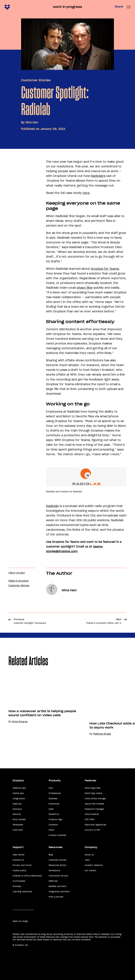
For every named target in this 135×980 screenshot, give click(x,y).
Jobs (87, 860)
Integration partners (59, 892)
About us (89, 855)
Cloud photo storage (95, 799)
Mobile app (18, 793)
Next (104, 621)
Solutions (17, 809)
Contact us (18, 860)
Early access (19, 819)
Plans (51, 830)
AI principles (19, 881)
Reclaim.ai (54, 814)
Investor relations (94, 865)
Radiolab (52, 506)
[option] (47, 713)
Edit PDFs (89, 819)
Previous (30, 621)
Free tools (18, 830)
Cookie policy (20, 870)
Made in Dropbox (19, 581)
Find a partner (56, 897)
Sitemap (17, 886)
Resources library (58, 865)
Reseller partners (57, 886)
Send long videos (93, 793)
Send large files (93, 788)
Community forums (58, 876)
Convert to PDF (92, 830)
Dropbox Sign (56, 819)
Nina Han (32, 122)
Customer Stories (36, 80)
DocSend (53, 825)
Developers (54, 870)
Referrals (53, 881)
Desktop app (19, 788)
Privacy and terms (22, 865)
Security (17, 814)
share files (85, 288)
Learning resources (22, 892)
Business (53, 799)
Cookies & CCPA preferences (27, 876)
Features (17, 804)
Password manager (94, 809)
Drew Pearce (26, 722)
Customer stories (57, 860)
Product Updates (57, 835)
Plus (51, 788)
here (86, 193)
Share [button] (119, 7)
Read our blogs (20, 921)
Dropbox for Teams (105, 269)
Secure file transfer (94, 804)
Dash (51, 809)
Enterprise (54, 804)
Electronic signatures (95, 825)
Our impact (90, 870)
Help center (19, 855)
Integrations (19, 799)
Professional (55, 793)
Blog (51, 855)
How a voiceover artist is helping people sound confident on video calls (48, 713)
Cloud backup (92, 814)
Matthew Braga (108, 734)
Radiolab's (98, 176)
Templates (18, 825)
